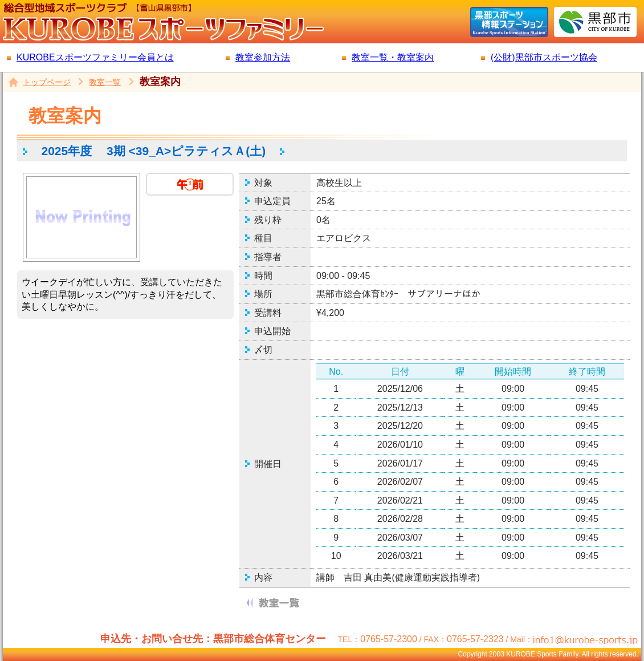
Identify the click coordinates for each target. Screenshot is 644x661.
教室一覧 (105, 82)
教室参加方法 (263, 57)
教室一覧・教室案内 (393, 57)
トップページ (47, 82)
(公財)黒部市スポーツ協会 (544, 57)
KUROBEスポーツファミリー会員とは (95, 57)
